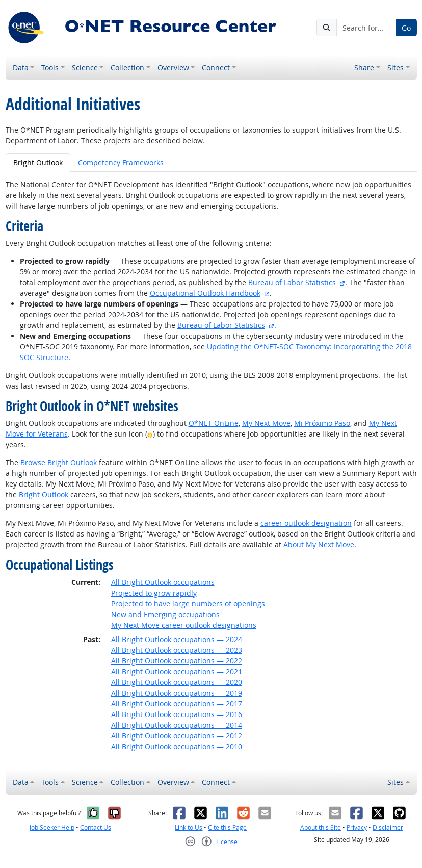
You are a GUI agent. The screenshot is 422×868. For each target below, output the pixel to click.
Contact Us (96, 827)
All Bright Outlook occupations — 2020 (177, 682)
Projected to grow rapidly (154, 593)
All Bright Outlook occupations (163, 582)
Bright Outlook (44, 494)
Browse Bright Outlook (59, 462)
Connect (216, 68)
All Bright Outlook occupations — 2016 (177, 714)
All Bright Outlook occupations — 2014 (177, 725)
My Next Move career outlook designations (184, 625)
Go (406, 28)
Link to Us (189, 827)
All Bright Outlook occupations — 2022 (177, 661)
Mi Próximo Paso (322, 423)
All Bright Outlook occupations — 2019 (177, 693)
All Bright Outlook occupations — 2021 (177, 671)
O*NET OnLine (214, 423)
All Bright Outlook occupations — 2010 (177, 746)
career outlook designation (306, 523)
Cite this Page (227, 827)
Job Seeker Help (52, 827)
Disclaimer (388, 827)
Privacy (357, 827)
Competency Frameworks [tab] (121, 162)
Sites (395, 68)
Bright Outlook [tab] (38, 162)
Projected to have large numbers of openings (188, 604)
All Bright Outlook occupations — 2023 (177, 650)
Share (364, 68)
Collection (127, 68)
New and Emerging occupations (165, 614)
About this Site (321, 827)
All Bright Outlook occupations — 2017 (177, 704)
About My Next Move (319, 544)
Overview (173, 68)
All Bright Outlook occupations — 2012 (177, 736)
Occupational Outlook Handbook (205, 293)
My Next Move (266, 423)
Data (21, 68)
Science (85, 68)
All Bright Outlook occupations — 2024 (177, 639)
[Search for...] (366, 28)
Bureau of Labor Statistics (292, 282)
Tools (50, 68)
